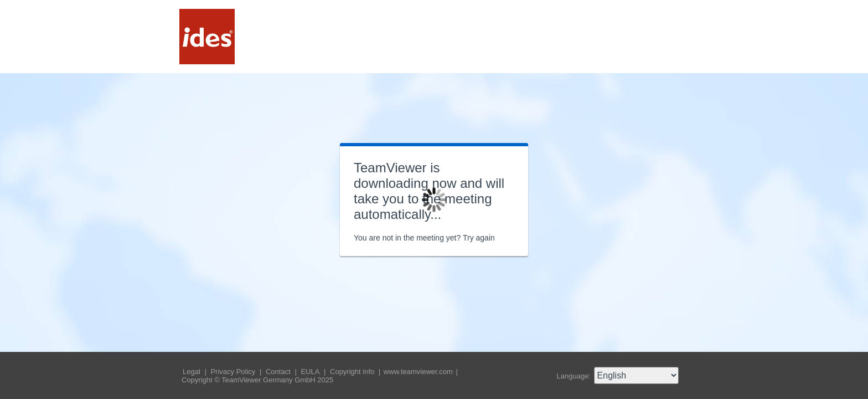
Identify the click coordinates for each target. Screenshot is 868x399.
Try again (479, 238)
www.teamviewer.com (419, 372)
